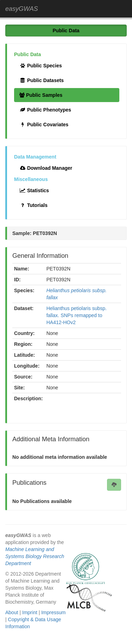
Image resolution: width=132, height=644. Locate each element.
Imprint (30, 612)
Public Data (66, 31)
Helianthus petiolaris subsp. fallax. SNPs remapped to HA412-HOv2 (77, 315)
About (12, 612)
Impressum (53, 612)
